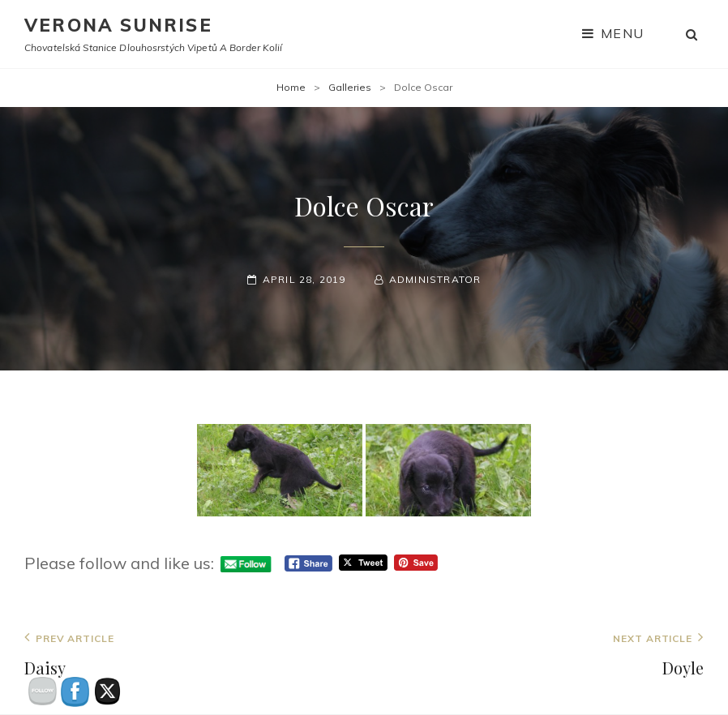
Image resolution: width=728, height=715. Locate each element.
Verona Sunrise (118, 25)
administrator (435, 279)
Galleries (350, 87)
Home (291, 87)
